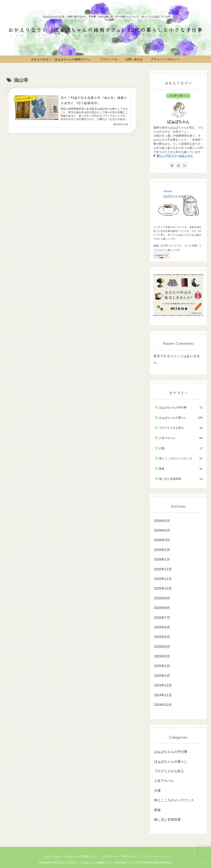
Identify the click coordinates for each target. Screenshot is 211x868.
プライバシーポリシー (154, 856)
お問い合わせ (130, 856)
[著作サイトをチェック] (172, 165)
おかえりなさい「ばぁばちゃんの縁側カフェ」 (71, 856)
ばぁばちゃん (178, 122)
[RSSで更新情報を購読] (185, 165)
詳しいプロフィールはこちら (175, 156)
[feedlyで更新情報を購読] (178, 165)
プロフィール (110, 856)
